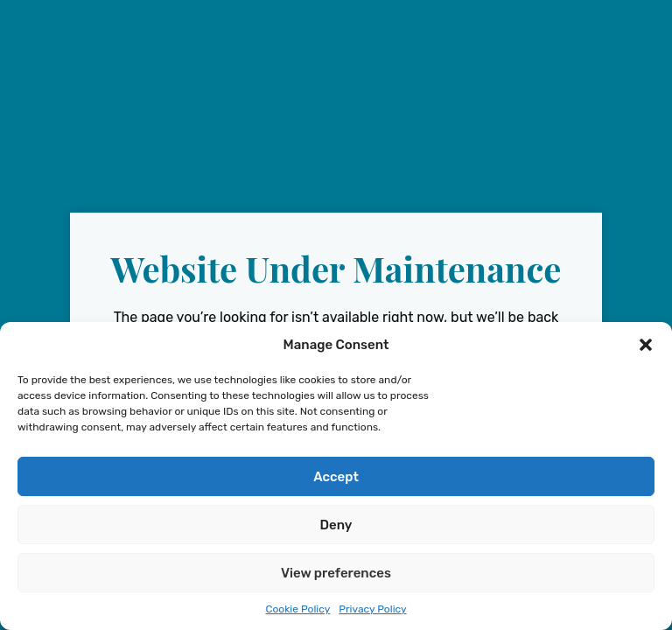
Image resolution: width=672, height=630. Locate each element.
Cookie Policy (297, 609)
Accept (336, 477)
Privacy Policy (372, 609)
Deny (336, 525)
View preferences (336, 573)
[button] (646, 345)
